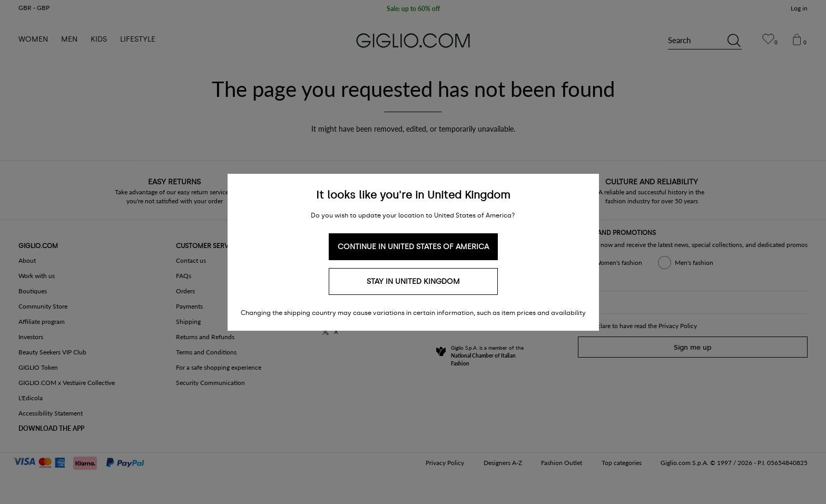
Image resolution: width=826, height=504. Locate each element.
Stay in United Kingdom (413, 281)
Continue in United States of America (413, 247)
